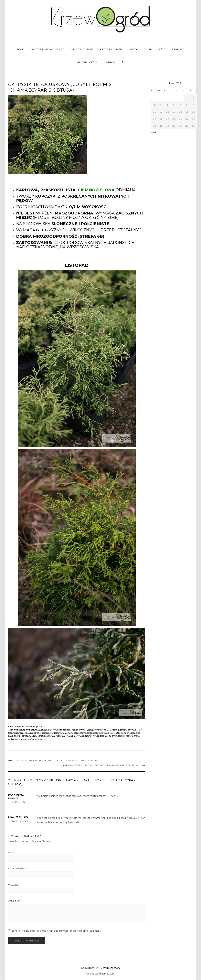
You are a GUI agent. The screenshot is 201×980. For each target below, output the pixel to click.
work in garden (27, 739)
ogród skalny (99, 733)
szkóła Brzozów (89, 736)
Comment (14, 901)
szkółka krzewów (126, 736)
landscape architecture (50, 733)
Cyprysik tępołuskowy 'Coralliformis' (103, 730)
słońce (47, 736)
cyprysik (82, 730)
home (21, 49)
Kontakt (110, 62)
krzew (11, 733)
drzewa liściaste (82, 49)
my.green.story (112, 968)
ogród (90, 733)
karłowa (131, 730)
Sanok (40, 736)
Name (12, 852)
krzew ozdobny (21, 733)
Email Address (17, 869)
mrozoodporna (79, 733)
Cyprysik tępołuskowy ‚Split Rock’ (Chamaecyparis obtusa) (56, 760)
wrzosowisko (40, 739)
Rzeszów (33, 736)
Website (13, 885)
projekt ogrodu (119, 733)
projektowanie (133, 733)
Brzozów (52, 730)
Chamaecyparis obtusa (68, 730)
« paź (154, 133)
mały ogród (67, 733)
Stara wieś (55, 736)
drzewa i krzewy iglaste (48, 49)
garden (123, 730)
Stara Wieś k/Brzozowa (71, 736)
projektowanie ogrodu (18, 736)
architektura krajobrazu (37, 730)
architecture (19, 730)
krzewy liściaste (111, 49)
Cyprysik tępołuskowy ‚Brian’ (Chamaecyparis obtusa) (100, 765)
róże (162, 49)
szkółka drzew (111, 736)
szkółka (100, 736)
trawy (133, 49)
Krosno (138, 730)
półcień (108, 733)
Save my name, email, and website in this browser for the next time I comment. (56, 931)
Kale (88, 974)
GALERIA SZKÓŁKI (88, 62)
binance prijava (18, 817)
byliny (148, 49)
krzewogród (34, 733)
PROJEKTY (178, 49)
